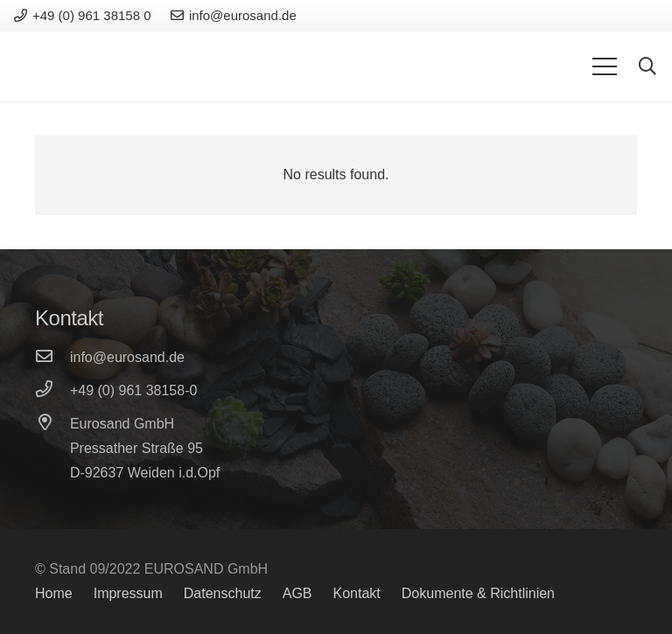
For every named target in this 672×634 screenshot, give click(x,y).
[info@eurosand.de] (52, 358)
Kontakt (357, 593)
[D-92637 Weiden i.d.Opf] (52, 473)
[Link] (74, 66)
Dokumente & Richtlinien (478, 593)
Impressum (128, 593)
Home (54, 593)
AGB (297, 593)
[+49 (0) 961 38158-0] (52, 391)
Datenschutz (223, 593)
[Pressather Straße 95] (52, 449)
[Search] (647, 67)
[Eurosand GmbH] (52, 424)
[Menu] (605, 66)
